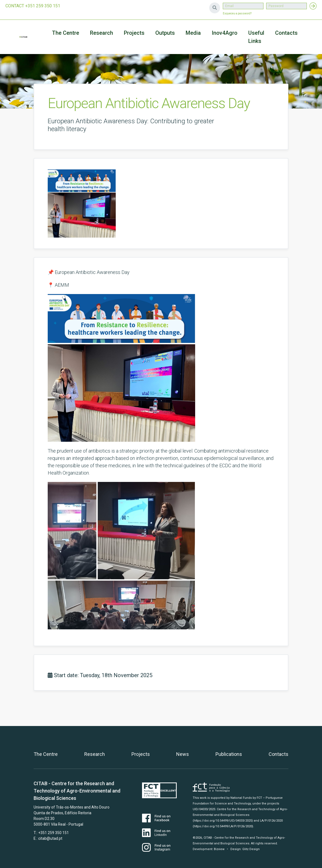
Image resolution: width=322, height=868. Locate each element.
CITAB (23, 37)
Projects (141, 754)
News (183, 754)
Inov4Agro (225, 33)
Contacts (286, 33)
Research (102, 33)
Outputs (165, 33)
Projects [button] (134, 33)
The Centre (66, 33)
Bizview (219, 849)
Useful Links (256, 37)
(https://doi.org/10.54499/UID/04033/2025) (223, 821)
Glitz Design (251, 849)
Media (193, 33)
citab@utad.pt (50, 838)
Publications (229, 754)
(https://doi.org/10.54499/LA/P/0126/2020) (223, 826)
